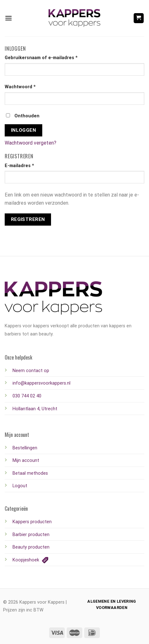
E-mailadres (19, 166)
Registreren (28, 219)
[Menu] (8, 18)
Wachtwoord (20, 87)
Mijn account (26, 460)
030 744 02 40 (27, 396)
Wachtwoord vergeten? (31, 143)
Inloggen (24, 130)
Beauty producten (31, 547)
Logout (20, 486)
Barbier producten (31, 535)
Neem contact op (31, 371)
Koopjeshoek (30, 560)
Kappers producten (32, 522)
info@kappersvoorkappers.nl (41, 383)
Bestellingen (25, 448)
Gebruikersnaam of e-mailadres (41, 58)
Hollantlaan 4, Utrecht (35, 409)
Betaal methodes (30, 473)
